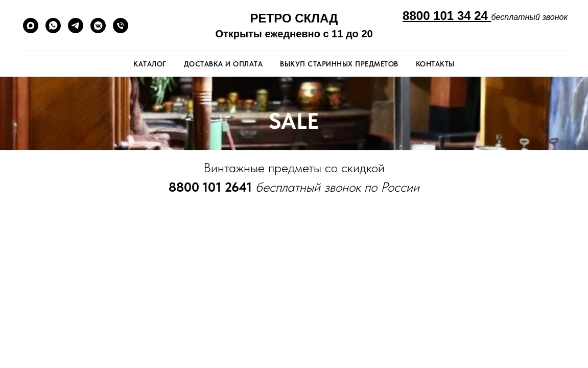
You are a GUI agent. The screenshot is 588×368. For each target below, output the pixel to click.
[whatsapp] (53, 26)
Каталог (150, 64)
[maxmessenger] (31, 26)
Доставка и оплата (224, 64)
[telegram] (76, 26)
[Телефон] (121, 26)
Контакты (435, 64)
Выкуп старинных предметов (339, 64)
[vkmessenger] (98, 26)
